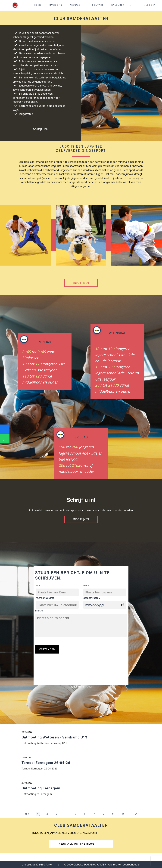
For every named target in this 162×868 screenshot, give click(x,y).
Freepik (89, 687)
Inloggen (149, 5)
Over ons (56, 5)
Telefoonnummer (45, 598)
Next (136, 819)
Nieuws (75, 5)
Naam (86, 585)
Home (38, 5)
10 (123, 819)
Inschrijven (81, 283)
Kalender (118, 5)
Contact (98, 5)
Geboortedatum (92, 598)
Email (39, 585)
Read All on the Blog (80, 849)
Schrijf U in (40, 129)
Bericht (39, 611)
